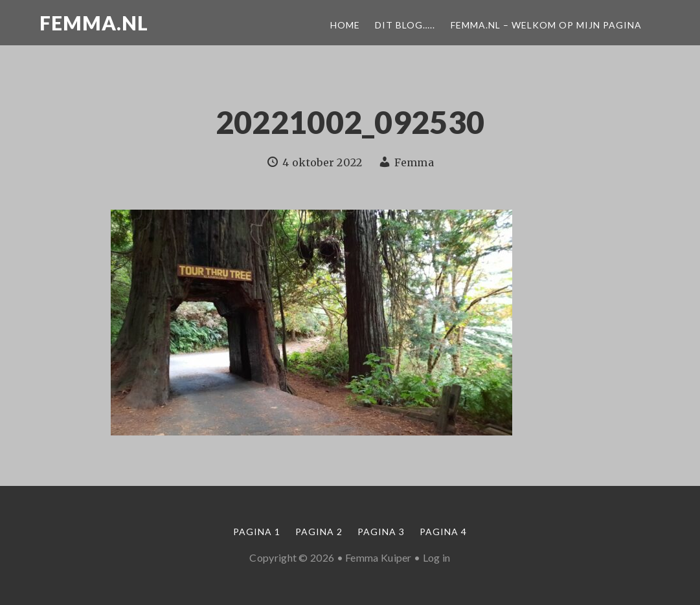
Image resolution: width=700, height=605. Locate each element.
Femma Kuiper (378, 557)
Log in (437, 557)
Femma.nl (94, 23)
